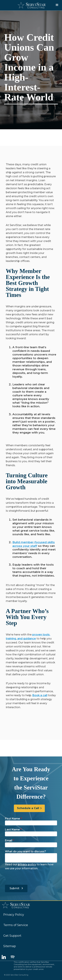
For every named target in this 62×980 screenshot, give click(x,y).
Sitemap (10, 946)
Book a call (40, 695)
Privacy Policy (14, 915)
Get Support (12, 936)
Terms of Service (16, 925)
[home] (31, 5)
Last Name (13, 830)
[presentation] (30, 877)
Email (10, 841)
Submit (16, 888)
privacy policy (27, 864)
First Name (13, 819)
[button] (57, 5)
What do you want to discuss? (25, 851)
